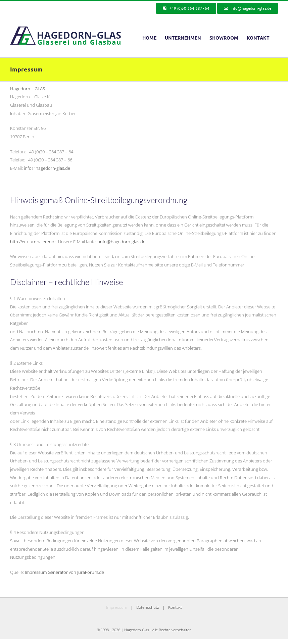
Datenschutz (148, 607)
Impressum (117, 607)
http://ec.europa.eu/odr (33, 242)
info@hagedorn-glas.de (47, 168)
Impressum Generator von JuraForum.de (64, 572)
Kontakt (175, 607)
